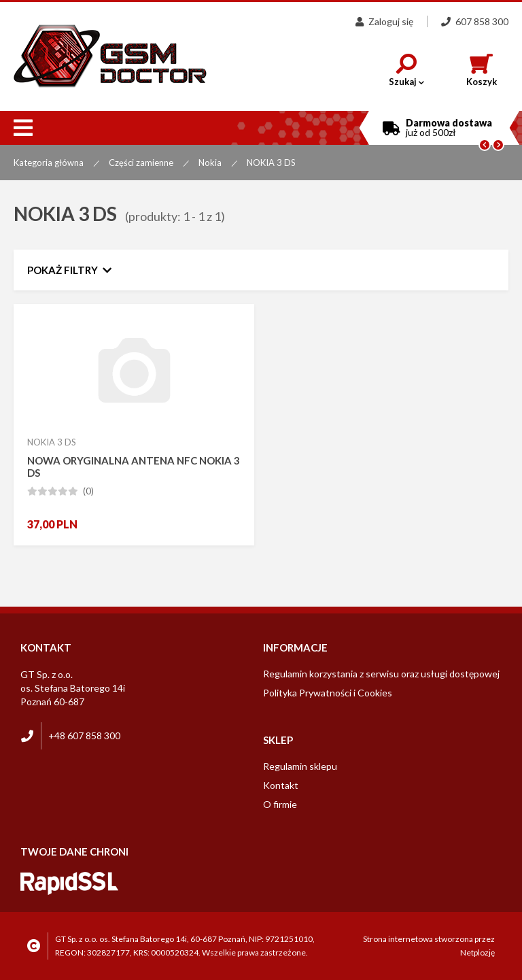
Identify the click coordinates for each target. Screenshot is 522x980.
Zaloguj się (384, 21)
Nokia (210, 163)
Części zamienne (141, 163)
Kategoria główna (49, 163)
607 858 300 (475, 21)
